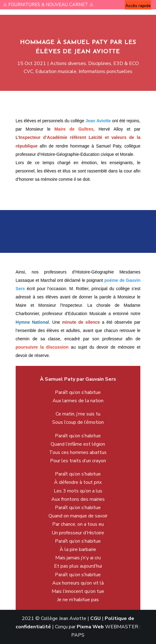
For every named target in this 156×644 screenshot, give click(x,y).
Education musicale (58, 70)
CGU (96, 618)
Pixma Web (90, 627)
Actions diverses (69, 63)
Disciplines (98, 63)
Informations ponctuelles (103, 70)
